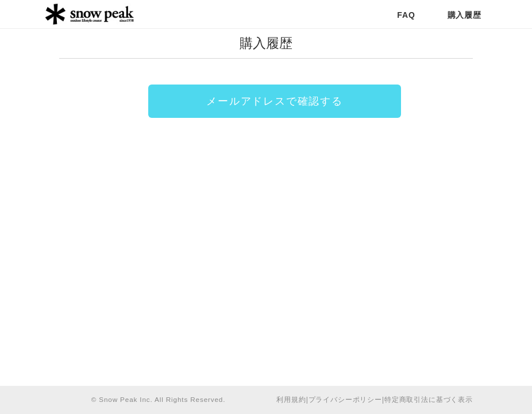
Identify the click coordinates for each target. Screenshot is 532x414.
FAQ (406, 15)
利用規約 (291, 400)
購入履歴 (464, 15)
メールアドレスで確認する (275, 101)
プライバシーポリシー (345, 400)
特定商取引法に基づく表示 (429, 400)
